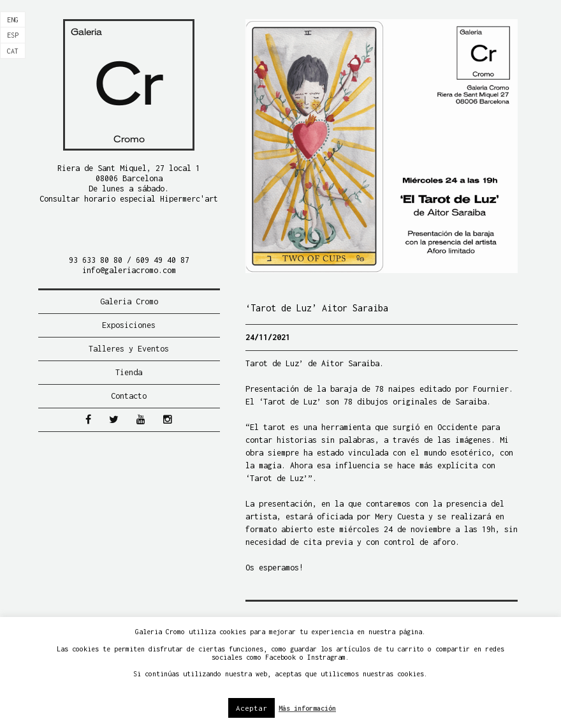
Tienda (129, 372)
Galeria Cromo (129, 301)
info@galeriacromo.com (129, 270)
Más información (307, 708)
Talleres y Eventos (129, 349)
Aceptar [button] (251, 708)
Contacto (129, 396)
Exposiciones (129, 325)
